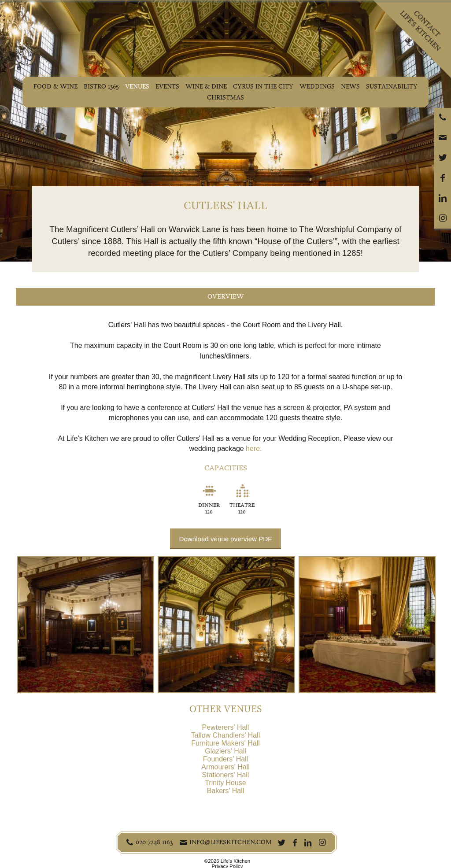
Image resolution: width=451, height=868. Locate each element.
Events (167, 87)
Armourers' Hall (225, 767)
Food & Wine (54, 87)
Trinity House (225, 783)
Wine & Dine (207, 87)
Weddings (319, 87)
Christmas (225, 98)
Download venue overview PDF (225, 539)
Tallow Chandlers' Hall (225, 735)
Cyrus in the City (264, 87)
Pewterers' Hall (226, 727)
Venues (136, 87)
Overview (226, 297)
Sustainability (394, 87)
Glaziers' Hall (225, 751)
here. (254, 449)
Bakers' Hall (226, 791)
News (352, 87)
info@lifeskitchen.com (231, 842)
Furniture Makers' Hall (225, 743)
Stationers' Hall (226, 775)
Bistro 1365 (100, 87)
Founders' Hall (225, 759)
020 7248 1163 (154, 842)
